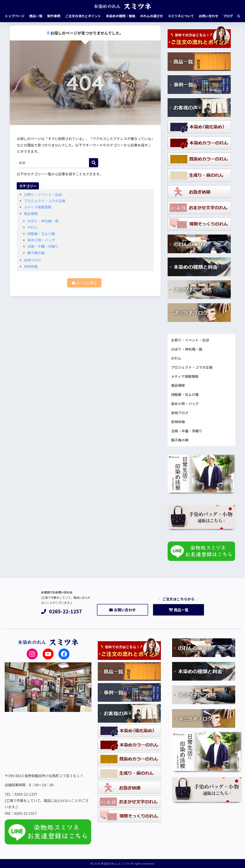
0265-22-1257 (62, 611)
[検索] (237, 16)
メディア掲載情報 (38, 207)
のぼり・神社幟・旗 (43, 221)
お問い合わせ (122, 610)
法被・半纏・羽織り (43, 246)
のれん (32, 227)
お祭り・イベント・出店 (43, 194)
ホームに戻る (84, 283)
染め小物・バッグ (41, 240)
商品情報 (31, 213)
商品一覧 (179, 610)
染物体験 (31, 266)
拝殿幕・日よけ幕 (41, 234)
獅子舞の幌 (36, 253)
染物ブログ (32, 260)
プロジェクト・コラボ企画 (45, 201)
